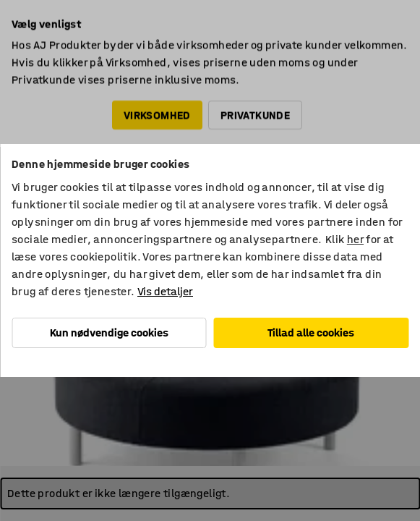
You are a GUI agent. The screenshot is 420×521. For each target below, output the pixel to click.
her (355, 239)
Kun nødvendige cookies (109, 332)
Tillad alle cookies (311, 332)
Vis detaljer (165, 291)
